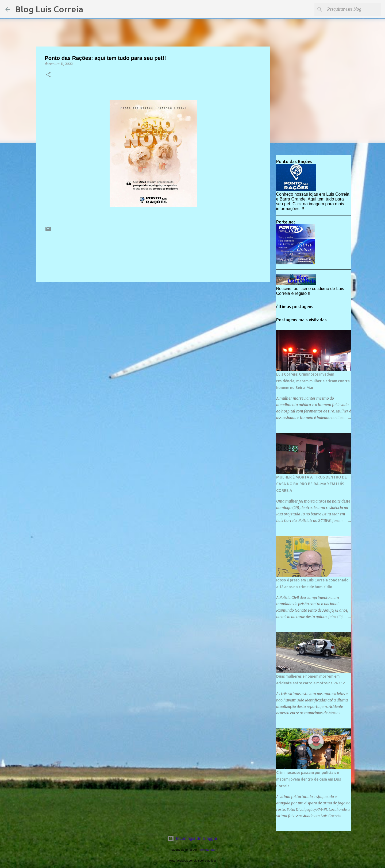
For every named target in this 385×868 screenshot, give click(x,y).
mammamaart (207, 850)
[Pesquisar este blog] (353, 9)
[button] (48, 75)
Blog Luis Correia (49, 9)
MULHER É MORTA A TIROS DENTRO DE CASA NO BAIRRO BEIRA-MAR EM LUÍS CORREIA (311, 484)
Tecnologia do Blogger (193, 838)
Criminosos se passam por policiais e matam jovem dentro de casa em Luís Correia (309, 779)
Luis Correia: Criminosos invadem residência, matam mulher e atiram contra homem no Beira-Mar (313, 381)
